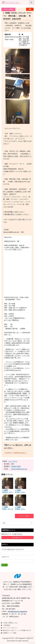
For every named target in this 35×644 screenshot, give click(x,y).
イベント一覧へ (24, 516)
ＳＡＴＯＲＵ (13, 461)
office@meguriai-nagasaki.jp (17, 611)
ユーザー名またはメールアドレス (13, 549)
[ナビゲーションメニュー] (31, 2)
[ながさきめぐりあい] (11, 2)
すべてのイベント (18, 537)
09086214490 (16, 466)
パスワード (5, 557)
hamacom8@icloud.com (19, 469)
